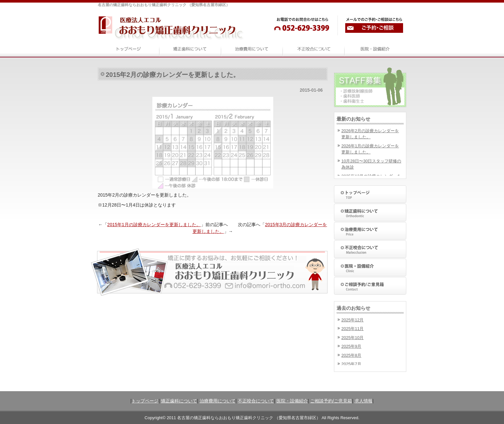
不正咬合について (256, 401)
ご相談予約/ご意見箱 (331, 401)
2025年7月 (351, 364)
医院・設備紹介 (292, 401)
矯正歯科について (179, 401)
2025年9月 (351, 346)
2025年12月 (352, 320)
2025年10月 (352, 338)
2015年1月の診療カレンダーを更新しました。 (154, 225)
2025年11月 (352, 329)
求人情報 (364, 401)
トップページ (145, 401)
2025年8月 (351, 355)
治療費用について (218, 401)
